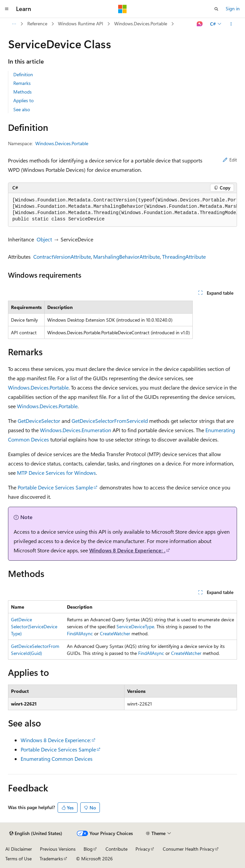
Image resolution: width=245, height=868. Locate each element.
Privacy (143, 849)
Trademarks (51, 859)
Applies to (23, 100)
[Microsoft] (122, 9)
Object (44, 239)
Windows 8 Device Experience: (56, 740)
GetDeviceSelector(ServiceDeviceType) (34, 626)
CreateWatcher (115, 633)
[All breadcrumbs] (14, 24)
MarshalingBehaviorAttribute (126, 257)
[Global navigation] (7, 9)
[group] (122, 210)
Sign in (233, 8)
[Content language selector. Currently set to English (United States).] (36, 833)
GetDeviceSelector (39, 421)
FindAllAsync (80, 633)
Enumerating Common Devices (57, 759)
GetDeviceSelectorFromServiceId (110, 421)
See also (22, 109)
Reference (37, 23)
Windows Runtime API (81, 23)
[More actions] (231, 24)
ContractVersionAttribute (62, 257)
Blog (88, 849)
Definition (23, 74)
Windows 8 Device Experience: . (127, 550)
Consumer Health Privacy (189, 849)
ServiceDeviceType (135, 626)
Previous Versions (58, 849)
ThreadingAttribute (184, 257)
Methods (22, 92)
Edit (230, 160)
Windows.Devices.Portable (141, 23)
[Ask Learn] (200, 24)
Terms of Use (18, 859)
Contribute (117, 849)
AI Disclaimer (19, 849)
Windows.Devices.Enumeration (76, 430)
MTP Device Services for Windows (56, 473)
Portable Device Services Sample (55, 487)
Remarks (22, 83)
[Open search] (216, 9)
